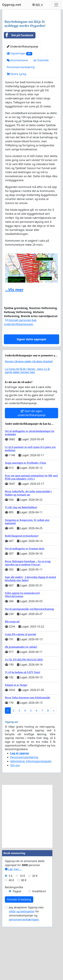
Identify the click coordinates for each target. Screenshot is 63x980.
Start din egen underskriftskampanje (32, 476)
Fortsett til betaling (19, 962)
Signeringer (19, 116)
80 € (24, 943)
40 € (11, 943)
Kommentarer (17, 123)
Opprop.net (12, 5)
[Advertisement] (32, 46)
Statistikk (41, 123)
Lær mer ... (13, 932)
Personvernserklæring (21, 130)
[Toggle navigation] (56, 5)
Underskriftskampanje (22, 109)
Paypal (17, 954)
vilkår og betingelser (22, 974)
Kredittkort (39, 954)
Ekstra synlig (16, 137)
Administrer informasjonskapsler (31, 824)
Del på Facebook (19, 98)
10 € (22, 939)
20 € (35, 939)
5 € (11, 939)
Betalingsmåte (14, 950)
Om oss (15, 828)
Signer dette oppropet (32, 402)
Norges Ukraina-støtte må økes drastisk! (29, 424)
